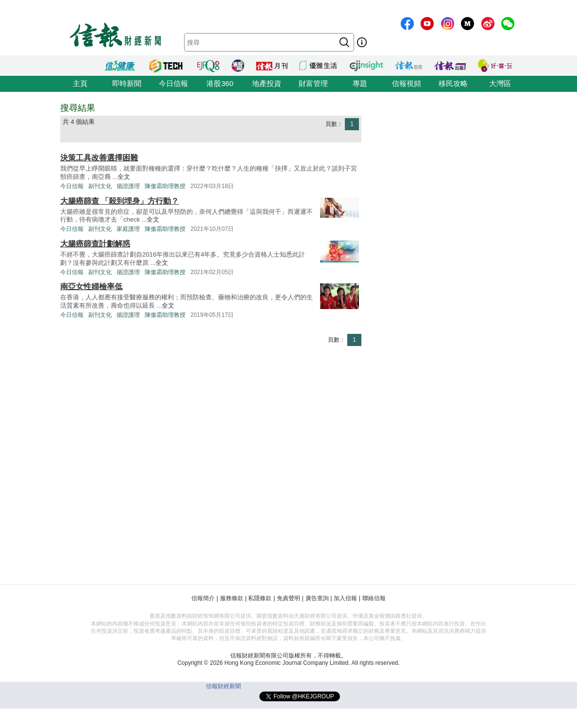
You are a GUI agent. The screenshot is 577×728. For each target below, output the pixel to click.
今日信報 (173, 83)
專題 (360, 83)
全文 (124, 177)
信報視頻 (407, 83)
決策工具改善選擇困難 (99, 158)
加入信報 (345, 598)
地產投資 (267, 83)
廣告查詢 (317, 598)
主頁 (80, 83)
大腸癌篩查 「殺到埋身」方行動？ (119, 201)
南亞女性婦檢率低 (91, 286)
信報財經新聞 (223, 686)
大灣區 (500, 83)
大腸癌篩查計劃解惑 (95, 244)
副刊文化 (100, 186)
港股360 (220, 83)
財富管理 (313, 83)
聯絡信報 (374, 598)
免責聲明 (288, 598)
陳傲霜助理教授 (165, 186)
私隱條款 (260, 598)
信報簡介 (203, 598)
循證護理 (128, 186)
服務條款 (232, 598)
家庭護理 (128, 229)
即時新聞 (127, 83)
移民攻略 (453, 83)
